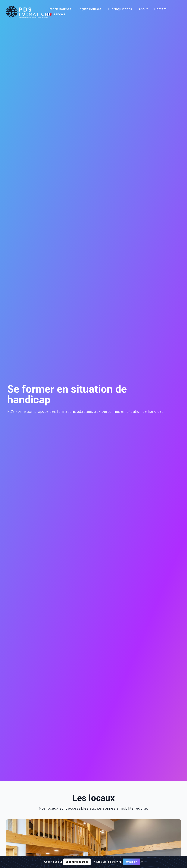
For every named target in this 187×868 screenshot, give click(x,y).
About (143, 9)
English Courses (90, 9)
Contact (160, 9)
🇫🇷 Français (56, 14)
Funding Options (120, 9)
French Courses (59, 9)
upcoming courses (77, 862)
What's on (131, 862)
